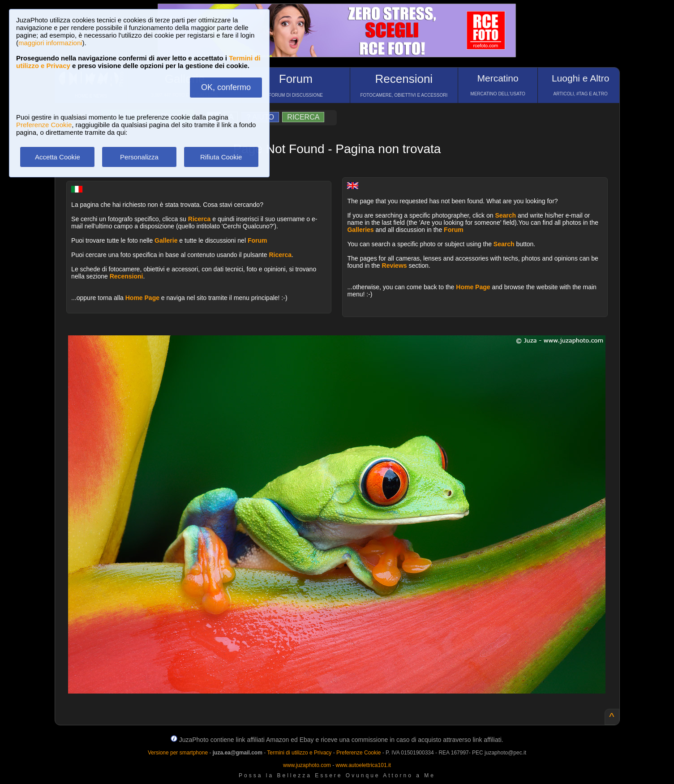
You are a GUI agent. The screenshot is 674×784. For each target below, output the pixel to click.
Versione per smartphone (178, 753)
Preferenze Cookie (44, 125)
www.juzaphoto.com (307, 765)
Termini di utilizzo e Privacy (299, 753)
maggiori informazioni (50, 43)
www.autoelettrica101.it (363, 765)
